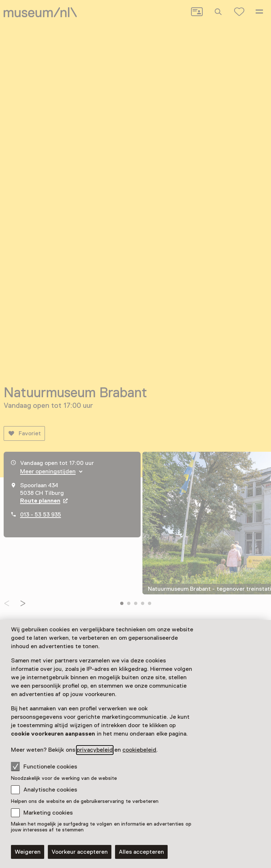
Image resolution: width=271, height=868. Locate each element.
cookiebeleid (139, 750)
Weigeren (28, 852)
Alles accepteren (141, 852)
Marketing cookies (48, 813)
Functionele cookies (44, 766)
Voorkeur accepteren (80, 852)
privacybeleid (95, 750)
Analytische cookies (50, 790)
